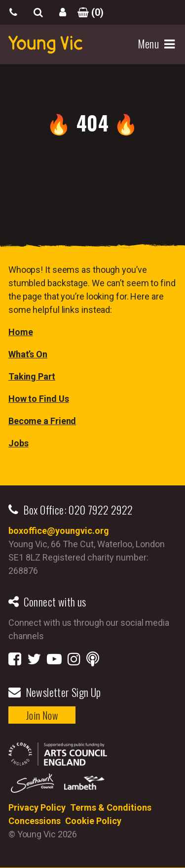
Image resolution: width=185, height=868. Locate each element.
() (87, 12)
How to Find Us (39, 399)
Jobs (18, 443)
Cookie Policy (93, 821)
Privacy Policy (37, 807)
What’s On (28, 354)
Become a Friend (42, 421)
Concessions (35, 821)
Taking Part (32, 376)
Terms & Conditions (111, 807)
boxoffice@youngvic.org (59, 531)
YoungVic (45, 44)
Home (21, 332)
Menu (150, 44)
